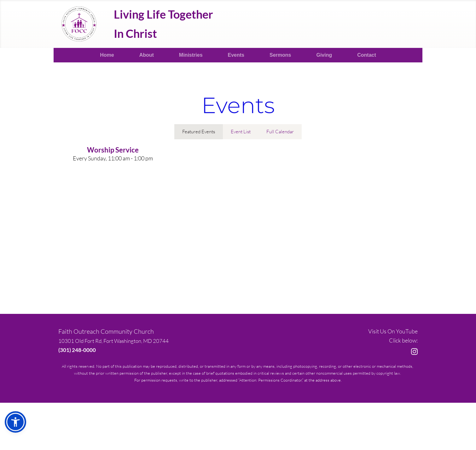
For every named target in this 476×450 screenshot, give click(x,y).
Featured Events (199, 132)
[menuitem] (107, 55)
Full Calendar (280, 132)
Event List (241, 132)
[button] (15, 422)
